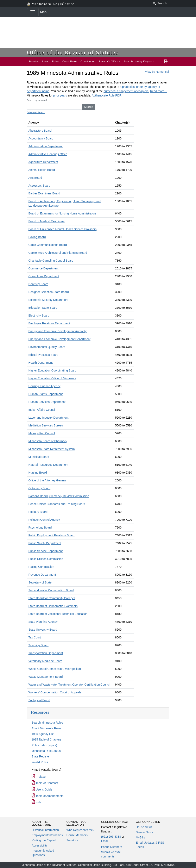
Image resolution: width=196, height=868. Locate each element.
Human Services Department (47, 402)
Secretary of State (40, 582)
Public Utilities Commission (46, 559)
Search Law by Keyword (139, 61)
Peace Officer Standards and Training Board (57, 504)
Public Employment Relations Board (52, 535)
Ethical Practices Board (43, 355)
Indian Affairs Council (42, 410)
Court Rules (70, 61)
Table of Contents (45, 783)
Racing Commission (41, 567)
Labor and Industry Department (49, 418)
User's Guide (42, 789)
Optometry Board (40, 488)
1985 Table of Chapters (47, 739)
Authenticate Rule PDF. (107, 95)
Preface (39, 777)
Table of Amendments (48, 796)
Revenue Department (42, 575)
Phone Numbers (112, 847)
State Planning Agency (43, 622)
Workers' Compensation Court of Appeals (55, 692)
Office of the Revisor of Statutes (73, 52)
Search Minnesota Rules (47, 723)
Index (37, 802)
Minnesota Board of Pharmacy (48, 441)
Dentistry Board (38, 284)
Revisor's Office (108, 61)
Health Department (41, 363)
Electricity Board (39, 316)
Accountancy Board (41, 138)
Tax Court (35, 637)
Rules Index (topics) (44, 745)
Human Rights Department (46, 394)
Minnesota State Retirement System (52, 449)
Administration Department (46, 146)
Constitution (88, 61)
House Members (77, 835)
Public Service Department (46, 551)
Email (105, 841)
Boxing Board (37, 237)
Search (88, 107)
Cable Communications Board (48, 245)
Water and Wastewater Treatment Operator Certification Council (69, 685)
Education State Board (43, 308)
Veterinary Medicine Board (45, 661)
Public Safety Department (45, 543)
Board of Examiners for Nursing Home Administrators (62, 213)
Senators (72, 840)
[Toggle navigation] (33, 12)
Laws (45, 61)
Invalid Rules (40, 762)
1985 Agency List (43, 734)
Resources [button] (40, 712)
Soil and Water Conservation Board (51, 590)
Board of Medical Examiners (47, 221)
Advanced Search (36, 112)
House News (144, 827)
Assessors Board (39, 186)
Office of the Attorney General (48, 480)
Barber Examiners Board (44, 193)
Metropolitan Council (42, 433)
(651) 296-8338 (111, 837)
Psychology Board (40, 527)
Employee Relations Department (49, 323)
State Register (41, 756)
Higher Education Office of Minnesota (52, 378)
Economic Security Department (48, 300)
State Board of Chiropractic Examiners (53, 606)
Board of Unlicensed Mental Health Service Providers (63, 229)
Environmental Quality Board (47, 347)
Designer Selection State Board (49, 292)
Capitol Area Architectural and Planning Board (58, 253)
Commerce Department (44, 268)
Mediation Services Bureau (46, 425)
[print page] (166, 62)
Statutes (34, 61)
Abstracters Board (40, 131)
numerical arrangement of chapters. (127, 91)
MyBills (140, 837)
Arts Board (35, 178)
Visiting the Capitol (44, 840)
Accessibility (40, 845)
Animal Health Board (42, 170)
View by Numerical (157, 72)
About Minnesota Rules (47, 728)
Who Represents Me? (80, 830)
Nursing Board (38, 473)
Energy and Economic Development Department (59, 339)
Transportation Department (46, 653)
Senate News (144, 832)
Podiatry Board (38, 512)
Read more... (158, 91)
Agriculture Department (43, 162)
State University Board (43, 630)
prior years (60, 95)
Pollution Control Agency (44, 520)
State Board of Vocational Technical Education (58, 614)
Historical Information (45, 830)
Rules (55, 61)
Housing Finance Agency (45, 386)
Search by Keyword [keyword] (37, 100)
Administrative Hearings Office (48, 154)
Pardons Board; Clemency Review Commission (59, 496)
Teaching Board (39, 645)
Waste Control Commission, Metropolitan (55, 669)
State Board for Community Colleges (52, 598)
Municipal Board (39, 457)
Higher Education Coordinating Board (52, 370)
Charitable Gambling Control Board (51, 261)
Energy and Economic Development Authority (58, 331)
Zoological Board (39, 700)
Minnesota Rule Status (46, 751)
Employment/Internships (47, 835)
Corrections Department (44, 276)
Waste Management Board (46, 677)
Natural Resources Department (48, 465)
